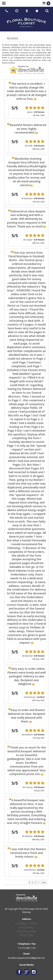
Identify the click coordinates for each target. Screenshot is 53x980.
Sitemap (26, 912)
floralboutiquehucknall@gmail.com (26, 958)
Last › (44, 882)
